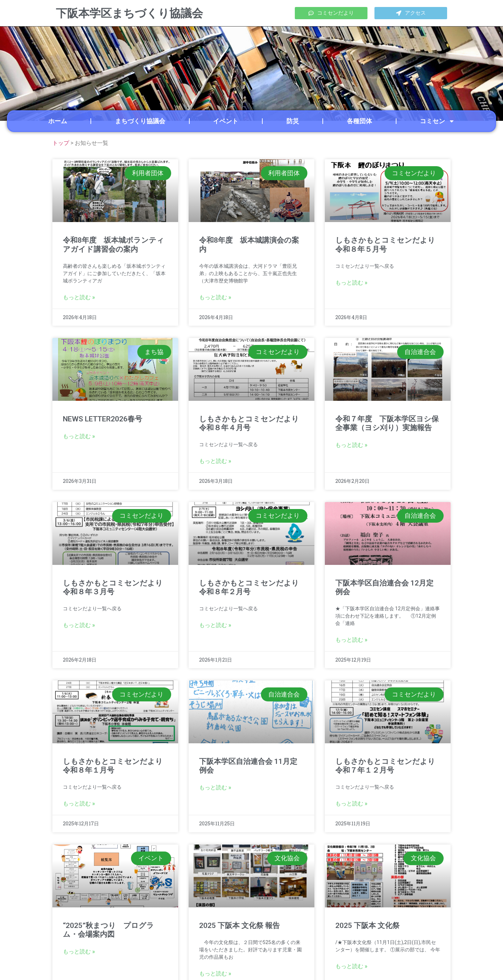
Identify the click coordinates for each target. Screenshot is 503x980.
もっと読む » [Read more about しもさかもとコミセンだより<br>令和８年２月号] (215, 625)
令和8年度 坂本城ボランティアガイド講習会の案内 (114, 245)
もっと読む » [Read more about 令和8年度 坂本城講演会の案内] (215, 297)
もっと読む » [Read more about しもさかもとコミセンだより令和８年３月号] (79, 625)
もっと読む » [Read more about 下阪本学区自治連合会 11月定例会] (215, 787)
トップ (61, 143)
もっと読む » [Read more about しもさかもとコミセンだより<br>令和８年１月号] (79, 804)
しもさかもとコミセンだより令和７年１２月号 (385, 766)
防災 (293, 121)
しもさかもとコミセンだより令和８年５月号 (385, 245)
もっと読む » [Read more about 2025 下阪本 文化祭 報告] (215, 974)
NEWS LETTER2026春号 (103, 419)
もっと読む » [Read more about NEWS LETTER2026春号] (79, 436)
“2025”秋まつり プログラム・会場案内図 (108, 930)
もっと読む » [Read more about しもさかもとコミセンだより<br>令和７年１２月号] (351, 804)
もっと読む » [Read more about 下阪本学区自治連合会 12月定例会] (351, 640)
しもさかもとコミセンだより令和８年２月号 (249, 587)
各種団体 (359, 121)
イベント (226, 121)
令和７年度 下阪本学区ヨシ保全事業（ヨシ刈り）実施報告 (387, 423)
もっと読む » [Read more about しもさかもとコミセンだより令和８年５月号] (351, 283)
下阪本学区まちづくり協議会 (129, 13)
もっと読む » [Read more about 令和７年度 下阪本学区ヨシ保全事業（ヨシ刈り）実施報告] (351, 445)
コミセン (437, 121)
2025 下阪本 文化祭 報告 (239, 926)
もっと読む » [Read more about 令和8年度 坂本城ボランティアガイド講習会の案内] (79, 297)
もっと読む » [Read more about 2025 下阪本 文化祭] (351, 966)
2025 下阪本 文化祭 (367, 926)
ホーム (58, 121)
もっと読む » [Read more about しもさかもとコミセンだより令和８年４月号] (215, 461)
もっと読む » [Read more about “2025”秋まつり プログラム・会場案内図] (79, 952)
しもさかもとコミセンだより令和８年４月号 (249, 423)
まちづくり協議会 (140, 121)
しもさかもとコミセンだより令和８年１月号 (113, 766)
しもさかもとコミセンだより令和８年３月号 (113, 587)
